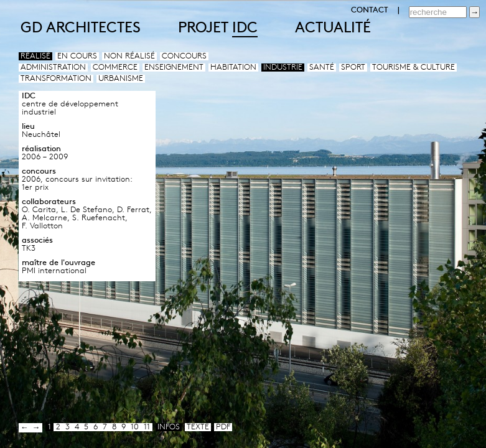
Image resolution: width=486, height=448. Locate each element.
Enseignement (174, 68)
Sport (353, 68)
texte (198, 427)
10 (135, 427)
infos (169, 427)
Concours (184, 56)
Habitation (233, 68)
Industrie (283, 68)
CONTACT (370, 10)
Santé (322, 68)
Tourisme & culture (414, 68)
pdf (223, 427)
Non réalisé (129, 56)
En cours (77, 56)
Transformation (56, 79)
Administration (53, 68)
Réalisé (35, 56)
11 (147, 427)
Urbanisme (121, 79)
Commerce (115, 68)
